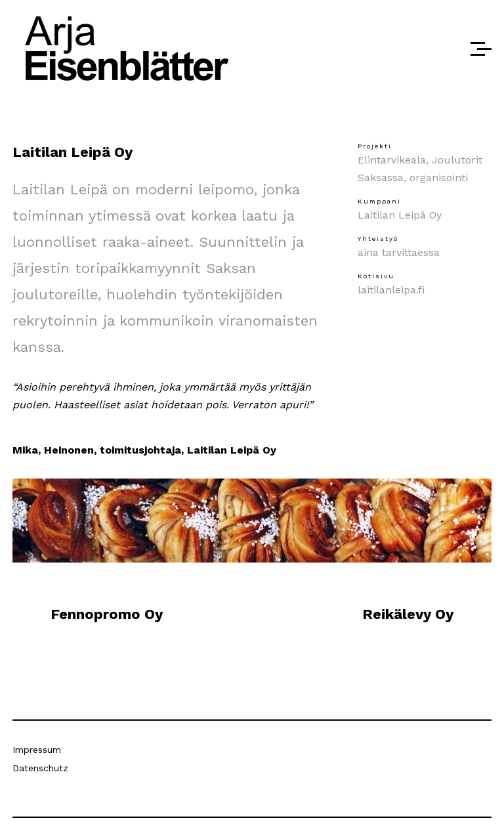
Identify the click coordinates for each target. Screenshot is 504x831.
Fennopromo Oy (107, 614)
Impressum (37, 750)
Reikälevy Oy (408, 614)
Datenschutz (40, 768)
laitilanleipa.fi (391, 290)
